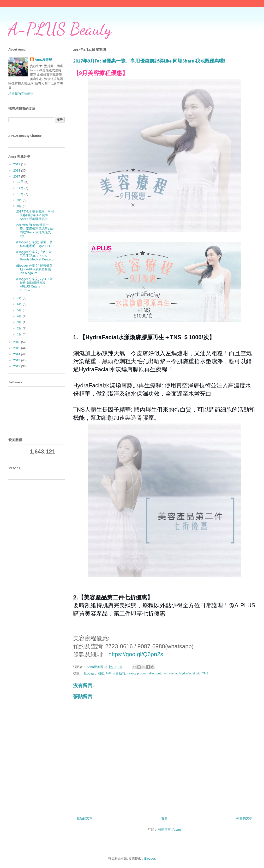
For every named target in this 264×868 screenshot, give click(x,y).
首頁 (164, 818)
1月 (20, 334)
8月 (20, 206)
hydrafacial (170, 673)
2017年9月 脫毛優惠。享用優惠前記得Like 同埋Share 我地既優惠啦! (35, 215)
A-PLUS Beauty (60, 29)
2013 (17, 360)
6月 (20, 304)
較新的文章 (85, 818)
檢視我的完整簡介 (21, 94)
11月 (21, 188)
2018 (17, 170)
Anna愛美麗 (43, 60)
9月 (20, 200)
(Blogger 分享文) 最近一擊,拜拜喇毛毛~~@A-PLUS (35, 244)
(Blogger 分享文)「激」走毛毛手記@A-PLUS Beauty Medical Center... (35, 256)
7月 (20, 298)
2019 (17, 164)
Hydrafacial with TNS (194, 673)
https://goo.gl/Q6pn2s (136, 654)
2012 (17, 366)
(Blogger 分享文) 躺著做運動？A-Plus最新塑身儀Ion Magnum (34, 269)
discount (155, 673)
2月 (20, 328)
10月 (21, 194)
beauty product (137, 673)
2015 (17, 348)
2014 (17, 354)
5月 (20, 310)
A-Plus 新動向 (115, 673)
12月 (21, 182)
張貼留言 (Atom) (170, 830)
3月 (20, 322)
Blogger (150, 859)
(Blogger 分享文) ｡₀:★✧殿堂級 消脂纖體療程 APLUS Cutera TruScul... (34, 285)
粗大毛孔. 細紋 (94, 673)
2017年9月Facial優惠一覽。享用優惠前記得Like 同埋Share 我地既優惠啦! (35, 230)
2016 (17, 342)
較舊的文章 (244, 818)
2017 (17, 176)
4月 (20, 316)
